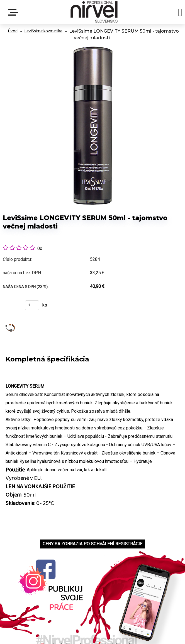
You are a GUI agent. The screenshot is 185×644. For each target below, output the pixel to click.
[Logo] (94, 12)
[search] (180, 13)
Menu (14, 12)
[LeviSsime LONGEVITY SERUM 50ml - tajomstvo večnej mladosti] (93, 46)
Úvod (13, 31)
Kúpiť (10, 307)
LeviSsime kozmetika (43, 31)
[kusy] (32, 305)
